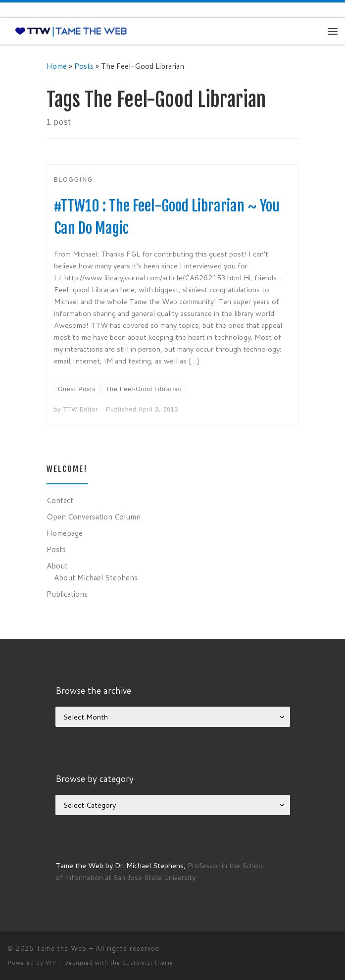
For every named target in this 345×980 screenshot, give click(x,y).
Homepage (65, 533)
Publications (67, 594)
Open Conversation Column (94, 516)
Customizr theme (148, 963)
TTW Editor (81, 410)
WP (51, 963)
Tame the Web (61, 948)
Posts (84, 66)
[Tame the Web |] (71, 31)
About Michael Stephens (96, 577)
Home (57, 66)
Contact (60, 500)
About (57, 566)
